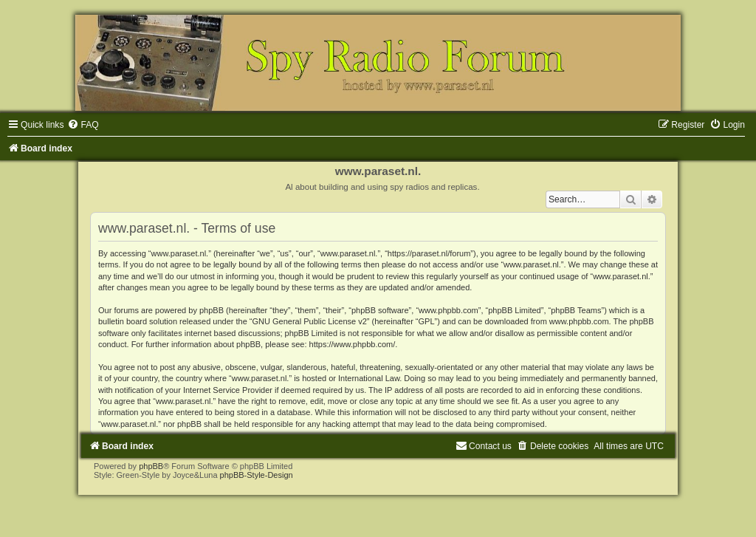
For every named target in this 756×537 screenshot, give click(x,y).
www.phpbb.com (579, 321)
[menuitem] (83, 125)
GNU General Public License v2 (310, 321)
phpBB (151, 466)
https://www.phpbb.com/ (353, 344)
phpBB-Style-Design (257, 475)
